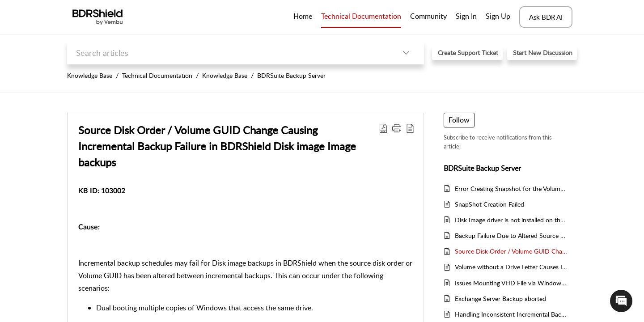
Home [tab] (303, 16)
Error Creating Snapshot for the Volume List (511, 189)
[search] (228, 53)
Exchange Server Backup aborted (500, 299)
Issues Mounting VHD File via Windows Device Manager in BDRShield (511, 283)
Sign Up (498, 16)
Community (428, 16)
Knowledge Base (90, 75)
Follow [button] (459, 120)
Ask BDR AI (546, 17)
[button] (397, 128)
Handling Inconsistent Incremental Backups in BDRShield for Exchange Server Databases (511, 314)
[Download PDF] (383, 128)
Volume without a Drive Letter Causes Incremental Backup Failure (511, 267)
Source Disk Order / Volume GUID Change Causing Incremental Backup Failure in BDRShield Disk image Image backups (217, 146)
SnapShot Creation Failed (489, 204)
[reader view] (410, 128)
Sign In (466, 16)
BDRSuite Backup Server (291, 75)
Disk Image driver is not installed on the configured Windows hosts (511, 220)
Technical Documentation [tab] (361, 16)
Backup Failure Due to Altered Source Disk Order (511, 235)
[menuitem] (466, 17)
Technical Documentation (157, 75)
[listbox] (406, 53)
